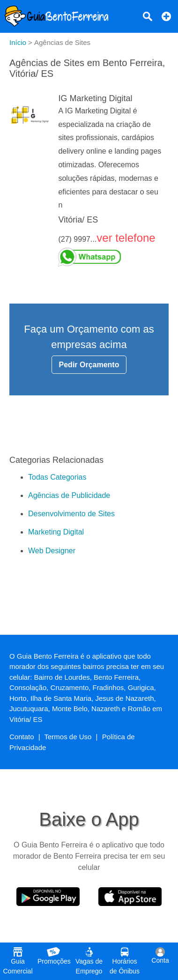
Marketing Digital (56, 532)
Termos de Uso (68, 737)
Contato (22, 737)
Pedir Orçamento (89, 365)
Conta (160, 956)
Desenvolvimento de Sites (71, 514)
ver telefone (126, 238)
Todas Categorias (57, 477)
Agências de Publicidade (69, 495)
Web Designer (52, 551)
